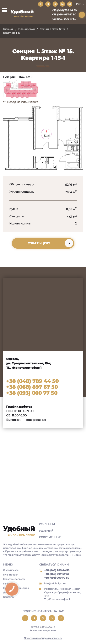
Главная (8, 29)
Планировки (26, 29)
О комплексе (11, 570)
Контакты (9, 597)
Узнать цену (39, 243)
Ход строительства (14, 579)
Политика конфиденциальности (43, 638)
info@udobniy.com (55, 583)
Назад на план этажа (23, 102)
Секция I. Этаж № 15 (52, 29)
